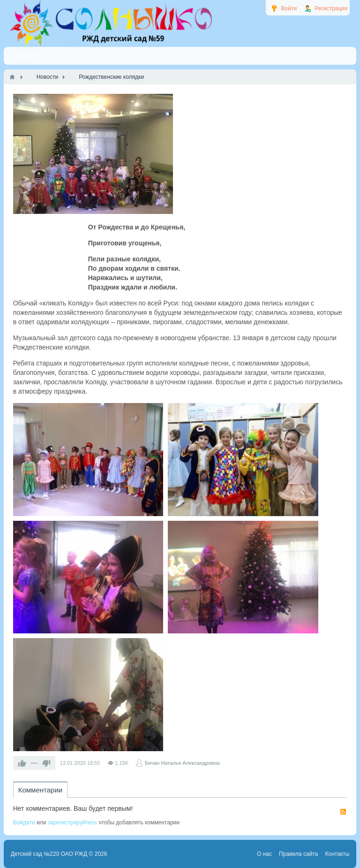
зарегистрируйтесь (72, 822)
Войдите (24, 822)
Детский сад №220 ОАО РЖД (49, 854)
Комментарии (40, 790)
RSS (343, 812)
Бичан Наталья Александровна (182, 763)
